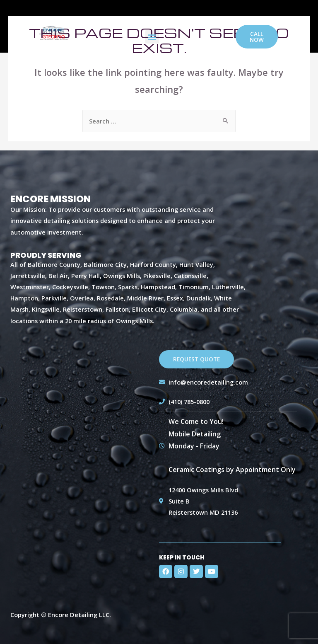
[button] (152, 37)
